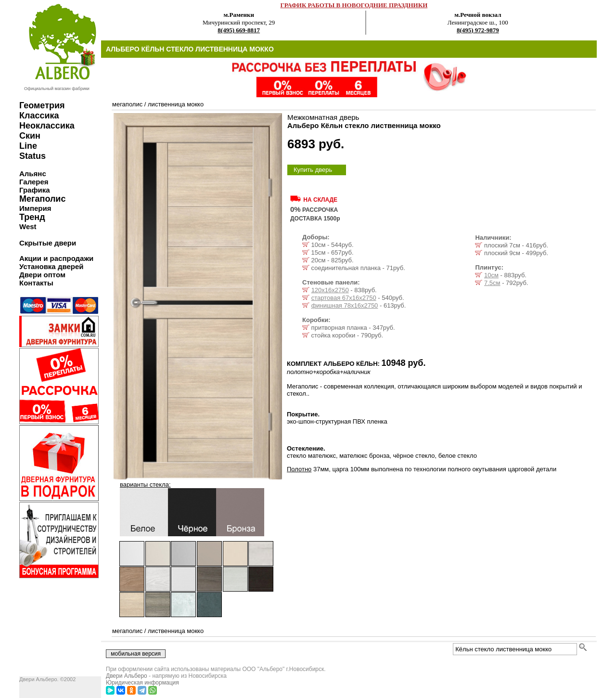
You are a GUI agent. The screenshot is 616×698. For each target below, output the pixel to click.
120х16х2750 (330, 290)
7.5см (492, 283)
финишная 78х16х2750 (345, 305)
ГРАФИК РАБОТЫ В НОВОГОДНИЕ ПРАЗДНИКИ (354, 5)
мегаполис (127, 104)
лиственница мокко (176, 104)
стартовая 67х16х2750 (344, 298)
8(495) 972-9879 (478, 30)
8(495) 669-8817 (239, 30)
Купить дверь (313, 170)
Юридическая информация (142, 683)
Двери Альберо (127, 676)
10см (491, 275)
